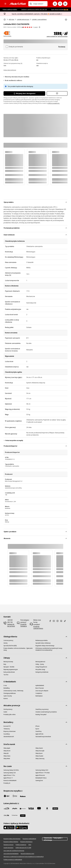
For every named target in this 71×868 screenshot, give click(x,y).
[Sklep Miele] (7, 759)
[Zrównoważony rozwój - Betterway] (13, 691)
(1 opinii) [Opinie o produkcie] (35, 27)
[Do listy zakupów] (60, 4)
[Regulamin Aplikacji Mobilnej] (11, 842)
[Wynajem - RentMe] (9, 667)
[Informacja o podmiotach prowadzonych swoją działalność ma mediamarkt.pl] (51, 649)
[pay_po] (15, 809)
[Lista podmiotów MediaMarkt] (11, 854)
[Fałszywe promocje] (8, 845)
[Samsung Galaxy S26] (10, 773)
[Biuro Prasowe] (40, 688)
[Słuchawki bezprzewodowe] (43, 737)
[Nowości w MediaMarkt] (10, 781)
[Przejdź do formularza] (25, 625)
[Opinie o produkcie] (27, 27)
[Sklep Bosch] (7, 751)
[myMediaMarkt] (40, 685)
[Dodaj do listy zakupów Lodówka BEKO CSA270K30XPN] (66, 20)
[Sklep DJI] (6, 753)
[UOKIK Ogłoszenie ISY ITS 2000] (23, 848)
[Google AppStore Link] (22, 827)
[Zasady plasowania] (8, 848)
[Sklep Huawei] (39, 756)
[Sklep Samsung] (40, 759)
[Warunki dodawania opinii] (27, 854)
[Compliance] (39, 693)
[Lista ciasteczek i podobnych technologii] (14, 851)
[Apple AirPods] (39, 734)
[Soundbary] (7, 734)
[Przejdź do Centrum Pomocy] (39, 627)
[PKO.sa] (15, 815)
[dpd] (6, 796)
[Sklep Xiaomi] (39, 748)
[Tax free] (6, 675)
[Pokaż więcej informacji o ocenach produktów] (39, 27)
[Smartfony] (39, 731)
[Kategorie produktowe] (42, 672)
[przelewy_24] (6, 809)
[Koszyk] (65, 4)
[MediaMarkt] (18, 4)
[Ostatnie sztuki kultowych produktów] (46, 712)
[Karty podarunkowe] (9, 672)
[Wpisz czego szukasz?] (31, 4)
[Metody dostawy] (8, 662)
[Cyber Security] (8, 696)
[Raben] (23, 796)
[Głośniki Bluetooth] (9, 737)
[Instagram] (58, 621)
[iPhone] (37, 726)
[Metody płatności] (40, 662)
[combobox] (40, 4)
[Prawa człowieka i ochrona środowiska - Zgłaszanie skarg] (20, 649)
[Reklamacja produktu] (42, 640)
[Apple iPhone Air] (40, 775)
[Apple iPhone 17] (8, 778)
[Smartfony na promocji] (42, 709)
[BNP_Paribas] (23, 809)
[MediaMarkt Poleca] (41, 778)
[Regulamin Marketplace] (26, 842)
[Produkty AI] (7, 783)
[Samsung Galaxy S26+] (42, 770)
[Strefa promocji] (8, 709)
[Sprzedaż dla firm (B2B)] (10, 646)
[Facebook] (51, 621)
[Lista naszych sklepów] (42, 691)
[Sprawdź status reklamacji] (43, 643)
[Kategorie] (5, 4)
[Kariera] (6, 698)
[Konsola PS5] (7, 726)
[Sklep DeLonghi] (40, 751)
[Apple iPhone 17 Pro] (9, 775)
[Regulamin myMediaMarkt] (29, 839)
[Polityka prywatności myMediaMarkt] (13, 860)
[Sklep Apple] (7, 748)
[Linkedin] (62, 621)
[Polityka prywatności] (21, 845)
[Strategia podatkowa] (10, 693)
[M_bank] (55, 809)
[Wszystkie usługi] (40, 669)
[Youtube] (55, 621)
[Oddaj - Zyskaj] (40, 664)
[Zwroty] (6, 643)
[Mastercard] (39, 809)
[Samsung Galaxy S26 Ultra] (11, 770)
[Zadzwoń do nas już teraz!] (11, 625)
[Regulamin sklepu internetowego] (45, 646)
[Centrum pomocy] (8, 640)
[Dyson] (37, 729)
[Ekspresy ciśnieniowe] (10, 731)
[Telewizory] (7, 729)
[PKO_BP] (47, 809)
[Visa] (31, 809)
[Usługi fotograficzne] (41, 667)
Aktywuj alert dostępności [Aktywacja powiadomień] (24, 93)
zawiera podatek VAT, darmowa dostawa (57, 36)
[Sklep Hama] (7, 756)
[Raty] (5, 664)
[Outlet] (5, 712)
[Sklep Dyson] (39, 753)
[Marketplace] (39, 696)
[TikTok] (66, 621)
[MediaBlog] (7, 688)
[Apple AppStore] (9, 827)
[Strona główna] (5, 19)
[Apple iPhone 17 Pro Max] (43, 773)
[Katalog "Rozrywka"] (41, 715)
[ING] (6, 815)
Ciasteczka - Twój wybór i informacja (55, 839)
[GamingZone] (39, 781)
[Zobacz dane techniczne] (10, 70)
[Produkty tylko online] (10, 715)
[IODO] (30, 845)
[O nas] (5, 685)
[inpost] (15, 796)
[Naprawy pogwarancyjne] (11, 669)
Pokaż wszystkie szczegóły (13, 440)
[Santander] (23, 816)
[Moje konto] (55, 4)
